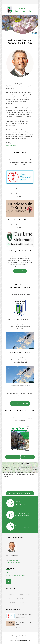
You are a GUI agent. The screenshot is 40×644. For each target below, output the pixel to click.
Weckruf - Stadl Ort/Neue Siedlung (20, 319)
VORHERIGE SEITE (13, 457)
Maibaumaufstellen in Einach (20, 353)
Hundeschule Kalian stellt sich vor (20, 220)
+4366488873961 (13, 560)
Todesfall (20, 594)
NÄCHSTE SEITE (28, 457)
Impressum (12, 573)
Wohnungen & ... (12, 602)
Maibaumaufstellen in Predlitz (20, 386)
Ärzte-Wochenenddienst (20, 189)
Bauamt (29, 594)
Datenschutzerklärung (23, 640)
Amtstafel (11, 594)
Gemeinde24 (25, 636)
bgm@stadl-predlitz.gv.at (16, 562)
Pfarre (23, 602)
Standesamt (19, 598)
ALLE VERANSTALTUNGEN (20, 404)
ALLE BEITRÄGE (20, 271)
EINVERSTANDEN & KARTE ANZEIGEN (20, 493)
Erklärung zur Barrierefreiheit (17, 576)
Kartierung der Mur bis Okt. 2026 (20, 251)
